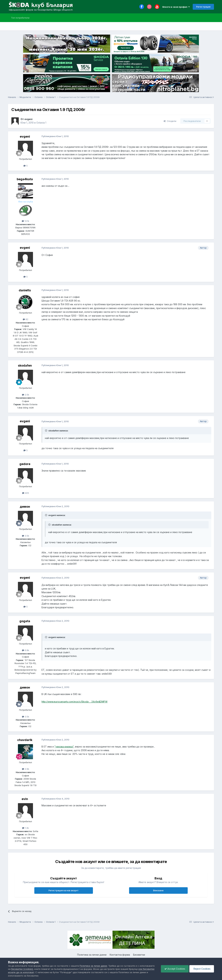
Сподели (170, 121)
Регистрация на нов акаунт (64, 890)
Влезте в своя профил (176, 7)
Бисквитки (139, 955)
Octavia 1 (41, 123)
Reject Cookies (202, 969)
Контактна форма (120, 955)
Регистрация (203, 7)
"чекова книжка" (64, 747)
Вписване (158, 890)
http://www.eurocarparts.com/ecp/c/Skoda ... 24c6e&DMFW (75, 702)
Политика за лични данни (92, 955)
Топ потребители (20, 18)
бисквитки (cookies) (22, 969)
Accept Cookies (175, 969)
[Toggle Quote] (46, 431)
